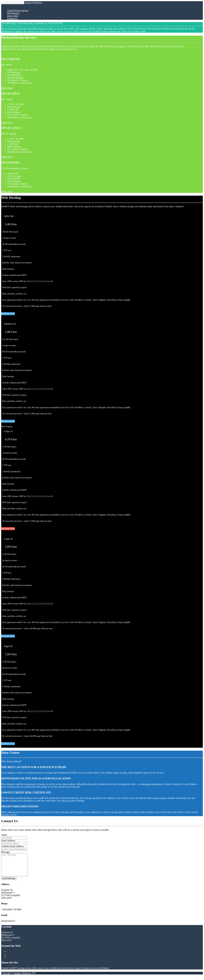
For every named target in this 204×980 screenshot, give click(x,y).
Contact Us (12, 18)
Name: (4, 835)
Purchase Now (8, 313)
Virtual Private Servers (18, 10)
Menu (13, 3)
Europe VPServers (33, 3)
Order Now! (7, 88)
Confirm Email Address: (13, 846)
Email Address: (8, 841)
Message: (6, 852)
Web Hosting (13, 13)
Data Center (13, 16)
